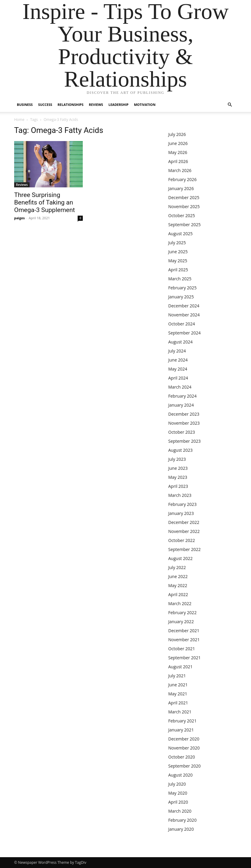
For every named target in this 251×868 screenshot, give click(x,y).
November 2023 (184, 423)
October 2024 (182, 324)
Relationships (70, 105)
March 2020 (180, 811)
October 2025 (182, 215)
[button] (230, 105)
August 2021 (180, 667)
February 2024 (182, 396)
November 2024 (184, 315)
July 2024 (177, 351)
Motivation (145, 105)
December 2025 (184, 197)
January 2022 (181, 622)
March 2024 (180, 387)
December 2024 (184, 306)
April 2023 (178, 486)
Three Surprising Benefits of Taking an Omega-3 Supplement (45, 202)
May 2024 (178, 369)
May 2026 (178, 152)
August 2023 (180, 450)
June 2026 (178, 143)
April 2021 (178, 703)
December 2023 (184, 414)
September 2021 (184, 658)
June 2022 (178, 576)
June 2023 (178, 468)
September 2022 (184, 549)
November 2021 (184, 640)
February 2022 (182, 613)
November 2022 (184, 531)
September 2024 (184, 333)
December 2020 (184, 739)
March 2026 (180, 170)
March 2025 (180, 279)
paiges (19, 218)
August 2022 (180, 558)
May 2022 (178, 585)
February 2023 (182, 504)
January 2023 (181, 513)
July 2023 (177, 459)
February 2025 (182, 288)
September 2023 (184, 441)
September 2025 (184, 225)
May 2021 (178, 694)
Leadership (118, 105)
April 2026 (178, 161)
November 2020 (184, 748)
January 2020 (181, 829)
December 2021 (184, 631)
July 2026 (177, 134)
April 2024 (178, 378)
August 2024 (180, 342)
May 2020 (178, 793)
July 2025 (177, 243)
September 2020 (184, 766)
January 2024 (181, 405)
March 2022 (180, 603)
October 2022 (182, 540)
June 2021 (178, 685)
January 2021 (181, 730)
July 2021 (177, 676)
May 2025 (178, 261)
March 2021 (180, 712)
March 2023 (180, 495)
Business (25, 105)
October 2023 (182, 432)
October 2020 (182, 757)
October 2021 (182, 649)
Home (19, 120)
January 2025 (181, 297)
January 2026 (181, 188)
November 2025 (184, 206)
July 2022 (177, 567)
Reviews (96, 105)
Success (45, 105)
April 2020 (178, 802)
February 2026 (182, 179)
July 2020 (177, 784)
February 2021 (182, 721)
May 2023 (178, 477)
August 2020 (180, 775)
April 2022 (178, 594)
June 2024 (178, 360)
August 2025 (180, 234)
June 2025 (178, 252)
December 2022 (184, 522)
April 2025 (178, 270)
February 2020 (182, 820)
